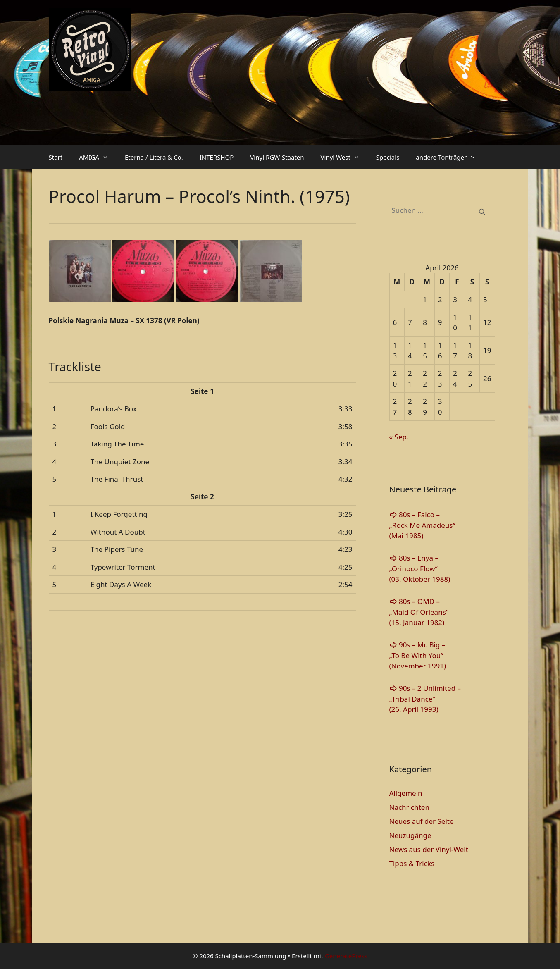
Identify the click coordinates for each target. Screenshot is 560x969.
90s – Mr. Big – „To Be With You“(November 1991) (418, 655)
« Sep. (399, 437)
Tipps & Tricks (412, 863)
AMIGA (98, 157)
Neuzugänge (410, 835)
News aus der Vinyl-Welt (429, 849)
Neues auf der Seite (422, 821)
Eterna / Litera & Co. (154, 157)
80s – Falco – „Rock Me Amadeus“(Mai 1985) (422, 525)
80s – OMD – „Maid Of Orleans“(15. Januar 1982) (419, 612)
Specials (388, 157)
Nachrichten (409, 807)
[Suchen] (482, 212)
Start (56, 157)
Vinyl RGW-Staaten (277, 157)
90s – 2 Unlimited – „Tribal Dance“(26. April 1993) (425, 699)
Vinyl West (344, 157)
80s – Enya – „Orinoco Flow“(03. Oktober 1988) (420, 568)
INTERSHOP (217, 157)
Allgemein (406, 793)
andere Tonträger (450, 157)
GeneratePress (346, 956)
